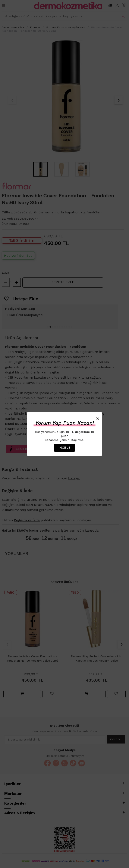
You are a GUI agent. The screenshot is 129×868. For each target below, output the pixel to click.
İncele (64, 448)
